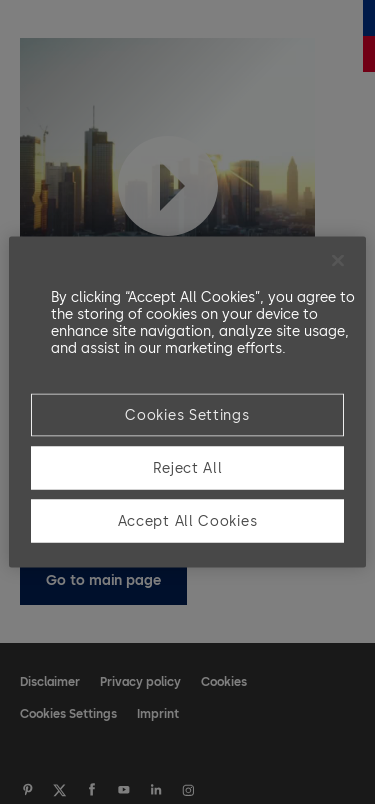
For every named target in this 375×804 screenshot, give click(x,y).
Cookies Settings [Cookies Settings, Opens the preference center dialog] (187, 415)
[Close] (338, 261)
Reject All (188, 468)
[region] (187, 402)
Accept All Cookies (188, 521)
